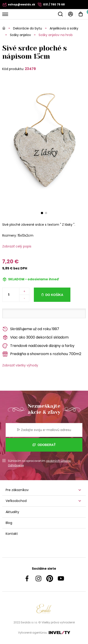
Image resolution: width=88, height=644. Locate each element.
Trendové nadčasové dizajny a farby (38, 346)
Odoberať (44, 445)
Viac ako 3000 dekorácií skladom (35, 338)
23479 (30, 69)
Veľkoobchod (16, 501)
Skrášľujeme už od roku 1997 (31, 329)
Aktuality (12, 512)
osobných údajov (58, 461)
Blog (9, 523)
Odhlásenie (16, 465)
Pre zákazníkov (17, 490)
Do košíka (54, 295)
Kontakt (12, 534)
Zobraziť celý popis (17, 246)
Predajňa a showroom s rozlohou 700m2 (42, 354)
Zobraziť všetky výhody (20, 365)
